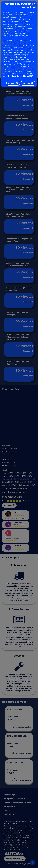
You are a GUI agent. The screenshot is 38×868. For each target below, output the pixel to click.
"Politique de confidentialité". (20, 76)
